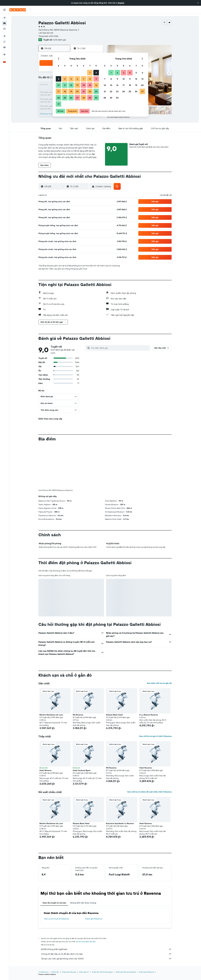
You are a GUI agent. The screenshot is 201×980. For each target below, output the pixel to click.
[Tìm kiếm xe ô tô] (4, 29)
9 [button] (96, 79)
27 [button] (77, 98)
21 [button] (84, 91)
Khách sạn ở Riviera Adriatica (126, 972)
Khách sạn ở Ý (84, 972)
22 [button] (90, 91)
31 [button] (59, 104)
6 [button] (77, 79)
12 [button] (71, 85)
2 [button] (96, 73)
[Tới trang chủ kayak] (18, 10)
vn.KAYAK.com (43, 972)
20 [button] (77, 91)
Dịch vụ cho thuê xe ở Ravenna (57, 919)
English (121, 3)
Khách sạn (55, 972)
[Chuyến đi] (4, 55)
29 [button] (90, 98)
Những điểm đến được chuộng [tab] (83, 903)
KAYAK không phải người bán (106, 949)
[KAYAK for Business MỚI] (4, 47)
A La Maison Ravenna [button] (149, 715)
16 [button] (96, 85)
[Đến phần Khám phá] (4, 36)
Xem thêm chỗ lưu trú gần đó (159, 683)
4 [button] (65, 79)
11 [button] (65, 85)
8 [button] (90, 79)
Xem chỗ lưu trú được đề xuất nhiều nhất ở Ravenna (149, 792)
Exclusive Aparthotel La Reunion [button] (120, 823)
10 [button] (59, 85)
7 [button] (84, 79)
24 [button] (59, 98)
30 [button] (96, 98)
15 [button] (90, 85)
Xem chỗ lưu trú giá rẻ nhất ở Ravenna (155, 736)
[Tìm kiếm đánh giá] (120, 348)
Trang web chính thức (48, 36)
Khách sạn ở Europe (69, 972)
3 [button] (59, 79)
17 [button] (59, 91)
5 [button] (71, 79)
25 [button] (65, 98)
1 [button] (90, 73)
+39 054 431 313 (46, 33)
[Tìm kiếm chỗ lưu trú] (4, 23)
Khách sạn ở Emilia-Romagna (102, 972)
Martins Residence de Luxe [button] (51, 715)
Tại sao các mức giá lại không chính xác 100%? (106, 959)
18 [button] (65, 91)
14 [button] (84, 85)
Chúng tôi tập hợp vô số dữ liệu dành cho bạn (106, 954)
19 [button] (71, 91)
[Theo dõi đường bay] (4, 42)
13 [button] (77, 85)
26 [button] (71, 98)
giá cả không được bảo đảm (86, 942)
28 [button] (84, 98)
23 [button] (96, 91)
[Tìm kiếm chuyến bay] (4, 18)
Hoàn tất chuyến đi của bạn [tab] (54, 903)
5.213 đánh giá (59, 40)
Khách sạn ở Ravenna (94, 919)
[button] (198, 3)
